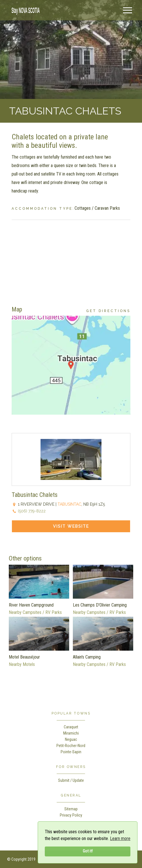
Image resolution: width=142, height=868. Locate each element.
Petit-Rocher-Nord (71, 746)
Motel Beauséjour (24, 657)
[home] (24, 10)
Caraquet (71, 727)
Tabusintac (69, 504)
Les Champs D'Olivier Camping (100, 605)
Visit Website (71, 526)
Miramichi (71, 733)
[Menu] (128, 10)
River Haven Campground (31, 605)
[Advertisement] (71, 259)
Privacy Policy (71, 815)
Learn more (120, 838)
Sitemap (71, 809)
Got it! (88, 851)
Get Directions (108, 311)
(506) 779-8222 (32, 511)
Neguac (71, 739)
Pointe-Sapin (71, 752)
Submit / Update (71, 780)
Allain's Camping (87, 657)
